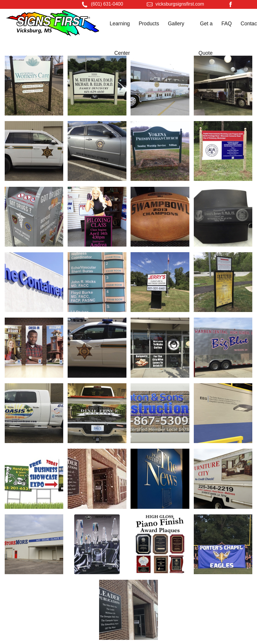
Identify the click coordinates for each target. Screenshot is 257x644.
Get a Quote (206, 38)
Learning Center (120, 38)
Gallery (176, 24)
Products (149, 24)
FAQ (227, 24)
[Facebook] (231, 5)
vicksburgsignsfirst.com (180, 4)
